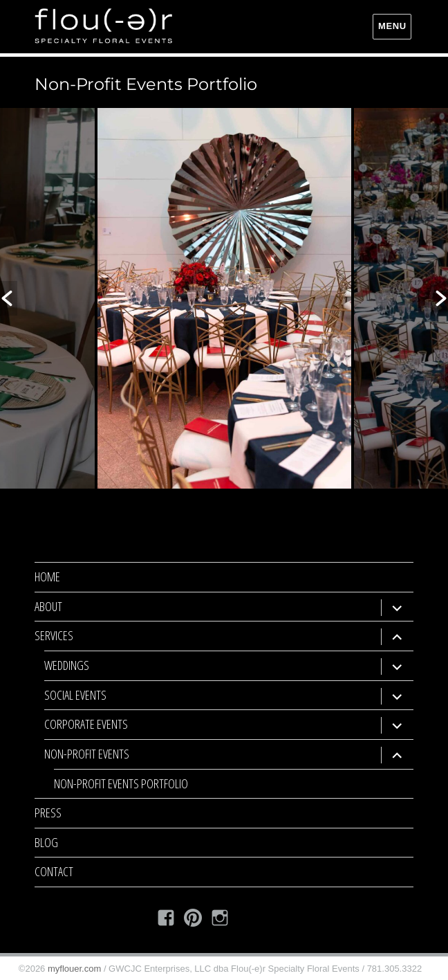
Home (47, 577)
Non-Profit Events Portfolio (121, 783)
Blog (46, 842)
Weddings (67, 665)
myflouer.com (74, 969)
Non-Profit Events (87, 754)
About (48, 606)
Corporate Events (86, 724)
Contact (54, 871)
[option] (224, 298)
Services (54, 635)
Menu (392, 26)
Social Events (75, 695)
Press (48, 813)
